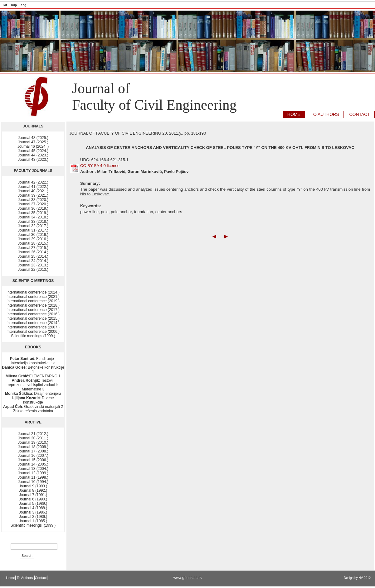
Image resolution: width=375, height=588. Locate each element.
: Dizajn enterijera (33, 394)
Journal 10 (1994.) (33, 482)
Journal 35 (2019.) (33, 213)
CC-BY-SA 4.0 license (100, 166)
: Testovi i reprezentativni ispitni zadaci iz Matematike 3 (33, 385)
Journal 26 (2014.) (33, 252)
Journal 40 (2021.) (33, 191)
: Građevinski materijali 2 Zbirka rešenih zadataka (33, 409)
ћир (14, 5)
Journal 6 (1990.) (33, 499)
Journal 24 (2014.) (33, 261)
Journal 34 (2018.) (33, 217)
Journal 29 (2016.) (33, 239)
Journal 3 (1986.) (33, 512)
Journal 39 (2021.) (33, 195)
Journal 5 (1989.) (33, 504)
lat (5, 5)
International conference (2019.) (33, 301)
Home (10, 578)
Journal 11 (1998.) (33, 477)
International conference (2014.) (33, 323)
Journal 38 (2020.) (33, 200)
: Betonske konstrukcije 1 (33, 370)
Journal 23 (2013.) (33, 265)
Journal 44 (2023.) (33, 155)
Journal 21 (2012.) (33, 434)
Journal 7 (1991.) (33, 495)
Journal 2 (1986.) (33, 517)
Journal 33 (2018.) (33, 222)
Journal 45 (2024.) (33, 151)
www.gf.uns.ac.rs (188, 578)
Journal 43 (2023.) (33, 160)
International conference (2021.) (33, 297)
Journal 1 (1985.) (33, 521)
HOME (294, 114)
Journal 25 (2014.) (33, 256)
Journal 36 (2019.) (33, 208)
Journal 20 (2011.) (33, 438)
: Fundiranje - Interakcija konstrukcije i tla (33, 361)
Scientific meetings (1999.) (33, 336)
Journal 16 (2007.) (33, 456)
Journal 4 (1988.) (33, 508)
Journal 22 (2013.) (33, 270)
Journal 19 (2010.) (33, 442)
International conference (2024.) (33, 292)
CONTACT (360, 114)
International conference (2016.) (33, 314)
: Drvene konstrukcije (33, 400)
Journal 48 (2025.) (33, 138)
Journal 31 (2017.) (33, 230)
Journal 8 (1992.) (33, 490)
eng (24, 5)
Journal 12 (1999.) (33, 473)
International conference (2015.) (33, 318)
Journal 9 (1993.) (33, 486)
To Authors (25, 578)
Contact (41, 578)
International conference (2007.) (33, 327)
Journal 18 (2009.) (33, 447)
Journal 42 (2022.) (33, 182)
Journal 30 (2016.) (33, 235)
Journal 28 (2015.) (33, 243)
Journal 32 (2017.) (33, 226)
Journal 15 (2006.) (33, 460)
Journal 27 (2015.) (33, 248)
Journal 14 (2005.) (33, 464)
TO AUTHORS (325, 114)
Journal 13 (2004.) (33, 469)
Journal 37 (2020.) (33, 204)
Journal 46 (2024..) (33, 146)
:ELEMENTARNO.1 (33, 376)
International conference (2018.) (33, 305)
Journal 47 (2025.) (33, 142)
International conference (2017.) (33, 310)
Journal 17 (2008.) (33, 451)
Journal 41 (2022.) (33, 187)
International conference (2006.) (33, 332)
